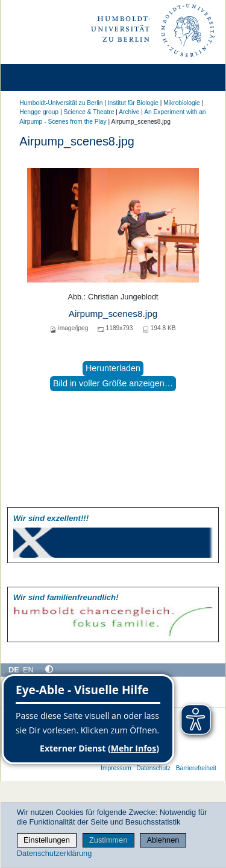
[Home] (43, 78)
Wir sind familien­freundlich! (66, 597)
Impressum (116, 768)
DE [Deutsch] (14, 670)
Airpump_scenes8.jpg (113, 314)
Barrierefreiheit (196, 768)
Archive (129, 112)
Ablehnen (163, 840)
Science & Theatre (89, 112)
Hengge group (39, 112)
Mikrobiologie (181, 103)
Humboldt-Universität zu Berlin (61, 103)
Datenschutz (153, 768)
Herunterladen (113, 368)
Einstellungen (47, 840)
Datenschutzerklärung (54, 853)
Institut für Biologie (133, 103)
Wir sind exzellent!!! (51, 518)
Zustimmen (108, 840)
